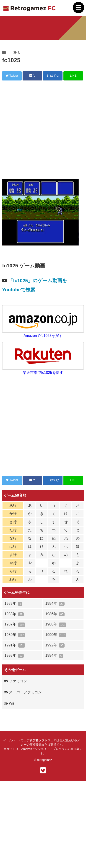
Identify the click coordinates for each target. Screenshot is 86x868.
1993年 (14, 656)
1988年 (56, 624)
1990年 (56, 635)
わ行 (13, 579)
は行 (13, 546)
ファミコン (15, 681)
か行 (13, 514)
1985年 (14, 614)
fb (32, 76)
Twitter (12, 76)
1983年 (13, 604)
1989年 (15, 635)
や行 (13, 563)
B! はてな (53, 76)
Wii (9, 703)
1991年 (15, 645)
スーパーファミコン (23, 692)
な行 (13, 538)
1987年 (15, 624)
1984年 (55, 604)
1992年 (55, 645)
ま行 (13, 555)
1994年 (54, 656)
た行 (13, 530)
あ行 (13, 505)
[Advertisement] (43, 130)
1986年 (55, 614)
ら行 (13, 571)
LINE (73, 76)
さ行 (13, 522)
